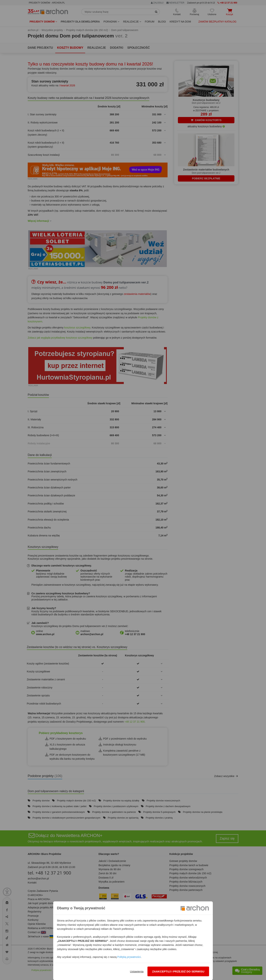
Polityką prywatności (129, 957)
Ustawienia (137, 971)
